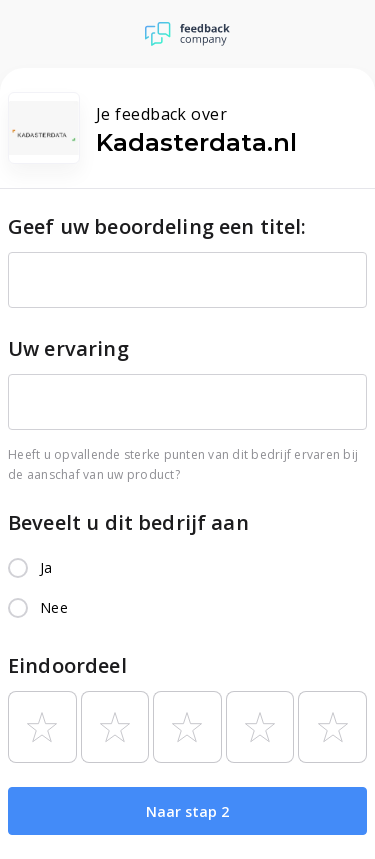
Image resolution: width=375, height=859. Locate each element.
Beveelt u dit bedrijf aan (128, 522)
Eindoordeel (67, 665)
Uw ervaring (68, 348)
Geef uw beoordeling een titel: (157, 226)
